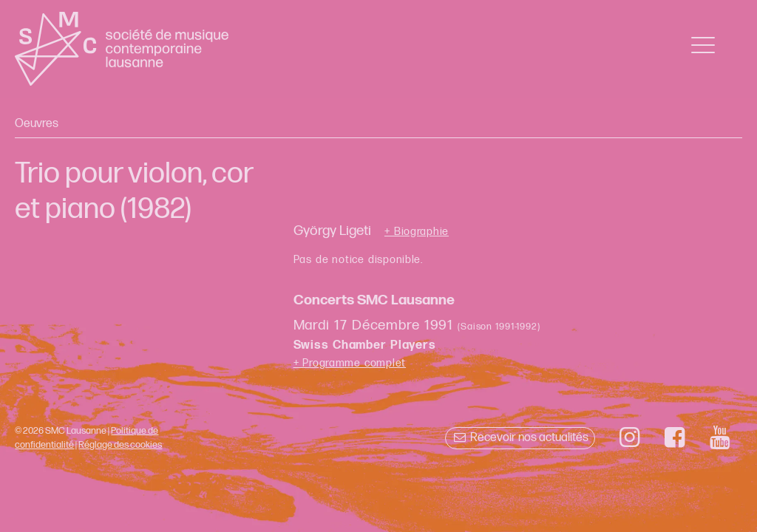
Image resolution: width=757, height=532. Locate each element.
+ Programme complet (350, 363)
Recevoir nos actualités (520, 438)
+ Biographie (417, 232)
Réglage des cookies (120, 445)
